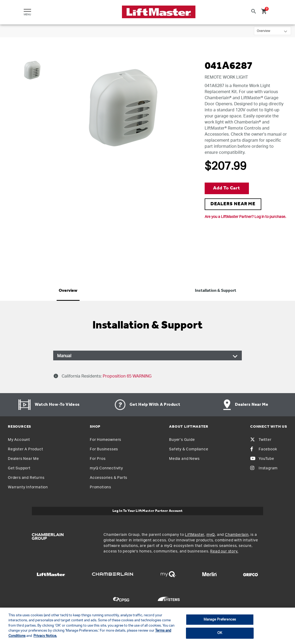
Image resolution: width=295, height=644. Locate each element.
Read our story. (224, 551)
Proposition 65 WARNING (127, 376)
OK (220, 633)
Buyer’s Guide (182, 440)
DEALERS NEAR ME (233, 204)
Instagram (264, 468)
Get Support (19, 468)
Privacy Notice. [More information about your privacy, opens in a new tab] (45, 636)
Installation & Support (216, 291)
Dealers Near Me (23, 459)
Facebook (264, 449)
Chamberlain (237, 535)
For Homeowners (105, 440)
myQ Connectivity (106, 468)
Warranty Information (28, 487)
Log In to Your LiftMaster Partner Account (148, 511)
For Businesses (104, 449)
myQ (211, 535)
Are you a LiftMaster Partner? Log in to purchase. (245, 217)
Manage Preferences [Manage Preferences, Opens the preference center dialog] (220, 620)
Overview (68, 291)
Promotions (100, 487)
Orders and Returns (26, 478)
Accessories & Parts (109, 478)
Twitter (261, 440)
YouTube (262, 459)
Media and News (184, 459)
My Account (19, 440)
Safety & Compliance (189, 449)
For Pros (98, 459)
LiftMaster (195, 535)
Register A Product (25, 449)
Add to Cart (227, 188)
